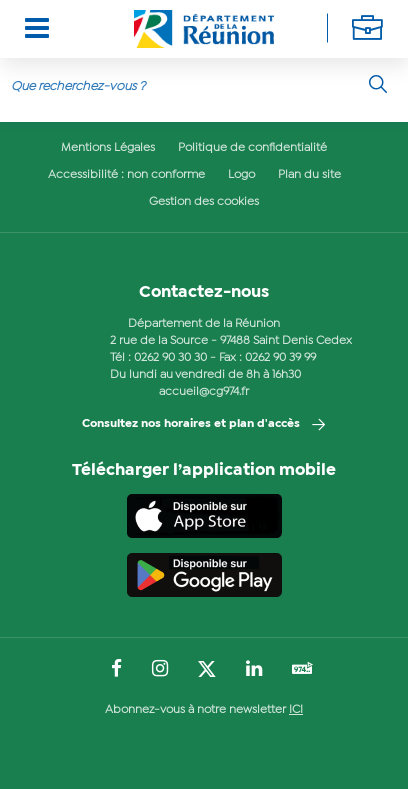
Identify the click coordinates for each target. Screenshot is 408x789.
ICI (296, 710)
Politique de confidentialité (252, 148)
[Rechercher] (378, 84)
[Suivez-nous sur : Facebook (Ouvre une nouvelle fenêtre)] (116, 670)
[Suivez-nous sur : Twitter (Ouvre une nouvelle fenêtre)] (207, 670)
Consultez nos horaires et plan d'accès (191, 424)
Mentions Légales (108, 148)
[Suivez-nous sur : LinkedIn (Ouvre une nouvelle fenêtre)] (254, 670)
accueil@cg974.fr (204, 392)
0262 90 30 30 (170, 358)
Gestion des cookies (204, 202)
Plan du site (309, 175)
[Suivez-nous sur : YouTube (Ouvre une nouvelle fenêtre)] (302, 670)
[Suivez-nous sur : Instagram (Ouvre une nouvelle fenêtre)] (160, 670)
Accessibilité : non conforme (126, 175)
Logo (241, 175)
